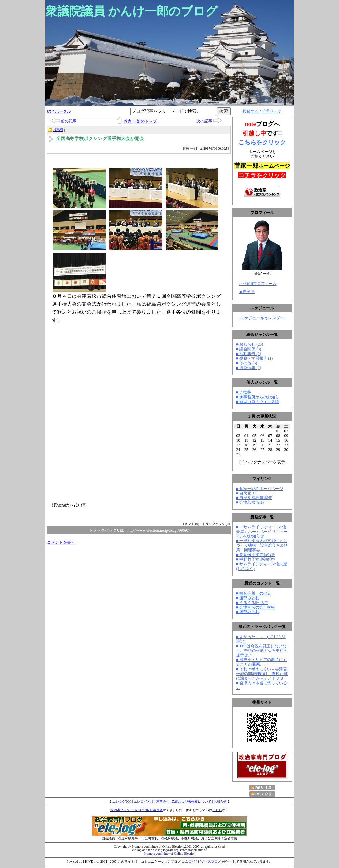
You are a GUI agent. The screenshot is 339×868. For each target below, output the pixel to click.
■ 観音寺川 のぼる (254, 593)
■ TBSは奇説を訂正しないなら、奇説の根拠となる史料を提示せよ (262, 651)
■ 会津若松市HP (250, 502)
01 (278, 431)
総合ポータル (59, 111)
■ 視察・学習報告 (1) (254, 358)
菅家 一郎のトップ (140, 121)
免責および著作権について (191, 801)
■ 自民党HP (246, 493)
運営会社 (163, 801)
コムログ (188, 862)
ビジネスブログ (209, 862)
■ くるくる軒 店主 (252, 603)
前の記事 (69, 121)
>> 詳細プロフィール (258, 284)
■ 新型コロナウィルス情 (258, 402)
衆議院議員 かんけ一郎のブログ (131, 11)
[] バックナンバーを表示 (262, 462)
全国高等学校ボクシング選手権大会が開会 (100, 139)
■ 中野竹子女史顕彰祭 (256, 559)
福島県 (58, 130)
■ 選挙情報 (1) (248, 368)
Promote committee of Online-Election (169, 854)
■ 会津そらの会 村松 (256, 607)
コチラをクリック (262, 175)
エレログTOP (122, 801)
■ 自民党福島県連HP (254, 498)
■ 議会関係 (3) (248, 349)
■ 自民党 (247, 292)
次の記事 (204, 121)
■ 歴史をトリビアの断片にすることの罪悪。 (262, 662)
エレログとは (144, 801)
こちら (217, 810)
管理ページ (272, 111)
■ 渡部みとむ (248, 598)
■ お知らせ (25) (249, 344)
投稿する (251, 111)
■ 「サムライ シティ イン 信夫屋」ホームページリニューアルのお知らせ (262, 532)
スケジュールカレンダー (262, 318)
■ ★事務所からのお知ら (258, 397)
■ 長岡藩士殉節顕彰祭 (256, 555)
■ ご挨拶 (244, 392)
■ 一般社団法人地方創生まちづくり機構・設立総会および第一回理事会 (262, 545)
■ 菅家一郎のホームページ (260, 489)
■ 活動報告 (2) (248, 354)
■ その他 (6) (246, 363)
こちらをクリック (262, 142)
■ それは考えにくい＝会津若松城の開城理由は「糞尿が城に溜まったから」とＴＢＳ (262, 674)
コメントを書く (61, 542)
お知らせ (220, 801)
